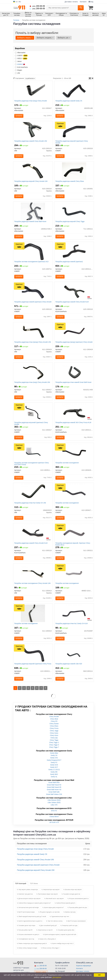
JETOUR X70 (54, 828)
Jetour (18, 61)
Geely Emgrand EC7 (54, 766)
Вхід (91, 2)
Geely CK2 (54, 763)
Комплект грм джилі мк (26, 899)
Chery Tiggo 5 (54, 750)
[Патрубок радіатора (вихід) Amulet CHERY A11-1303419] (74, 334)
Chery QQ (54, 743)
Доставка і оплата (71, 2)
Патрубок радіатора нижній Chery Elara (70, 182)
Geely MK (54, 777)
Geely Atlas (54, 758)
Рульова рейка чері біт (26, 935)
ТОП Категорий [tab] (21, 889)
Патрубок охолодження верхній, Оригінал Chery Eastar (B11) (73, 548)
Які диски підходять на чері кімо (50, 917)
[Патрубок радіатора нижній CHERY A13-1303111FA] (74, 253)
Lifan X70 (54, 810)
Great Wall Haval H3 (54, 790)
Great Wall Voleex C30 (54, 800)
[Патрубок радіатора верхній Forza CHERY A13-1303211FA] (33, 658)
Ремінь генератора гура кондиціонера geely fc (33, 949)
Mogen (19, 70)
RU (20, 2)
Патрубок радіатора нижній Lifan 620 (69, 669)
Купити (19, 116)
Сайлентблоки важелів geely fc (66, 908)
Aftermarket (20, 52)
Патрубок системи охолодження (67, 466)
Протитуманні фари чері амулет (48, 899)
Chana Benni (54, 822)
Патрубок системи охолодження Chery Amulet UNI (33, 588)
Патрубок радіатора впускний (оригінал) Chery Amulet (31, 426)
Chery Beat (54, 724)
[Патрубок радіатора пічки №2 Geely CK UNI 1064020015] (33, 496)
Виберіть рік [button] (63, 38)
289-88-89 (37, 6)
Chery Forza (54, 734)
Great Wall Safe (54, 797)
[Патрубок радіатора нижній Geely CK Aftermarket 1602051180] (74, 91)
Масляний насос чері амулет (55, 904)
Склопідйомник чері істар (26, 944)
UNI (17, 73)
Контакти (83, 2)
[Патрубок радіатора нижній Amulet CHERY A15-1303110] (33, 293)
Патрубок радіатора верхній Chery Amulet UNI (31, 182)
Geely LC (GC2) (54, 775)
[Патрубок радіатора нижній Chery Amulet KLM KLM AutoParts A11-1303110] (33, 537)
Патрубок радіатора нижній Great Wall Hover (30, 223)
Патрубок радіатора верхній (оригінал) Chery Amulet (72, 142)
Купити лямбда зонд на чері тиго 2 (63, 949)
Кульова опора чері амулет (73, 895)
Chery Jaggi (54, 736)
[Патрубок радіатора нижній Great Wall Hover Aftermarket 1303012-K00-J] (33, 212)
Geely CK (54, 761)
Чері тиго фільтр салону (55, 926)
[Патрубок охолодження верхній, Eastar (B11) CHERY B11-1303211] (74, 537)
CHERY (21, 56)
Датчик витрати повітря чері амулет (30, 904)
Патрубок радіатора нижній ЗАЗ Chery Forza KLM (73, 425)
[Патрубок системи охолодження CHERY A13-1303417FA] (74, 496)
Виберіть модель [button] (45, 38)
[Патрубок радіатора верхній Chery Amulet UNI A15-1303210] (33, 172)
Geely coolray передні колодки (28, 953)
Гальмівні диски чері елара (27, 931)
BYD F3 (54, 816)
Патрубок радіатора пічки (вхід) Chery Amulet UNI (32, 385)
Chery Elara (54, 731)
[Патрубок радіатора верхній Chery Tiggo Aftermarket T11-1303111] (74, 212)
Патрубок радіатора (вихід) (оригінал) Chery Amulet (71, 345)
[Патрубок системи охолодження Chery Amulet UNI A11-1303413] (33, 577)
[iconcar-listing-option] (92, 78)
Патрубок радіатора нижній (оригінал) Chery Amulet (30, 305)
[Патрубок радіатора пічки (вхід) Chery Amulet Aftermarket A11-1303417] (33, 91)
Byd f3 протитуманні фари (27, 917)
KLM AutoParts (21, 67)
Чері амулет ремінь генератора (28, 895)
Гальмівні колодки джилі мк (72, 899)
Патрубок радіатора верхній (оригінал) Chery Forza (33, 669)
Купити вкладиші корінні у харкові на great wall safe (60, 940)
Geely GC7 (54, 773)
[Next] (46, 693)
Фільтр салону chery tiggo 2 (51, 953)
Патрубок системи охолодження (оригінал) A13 (32, 263)
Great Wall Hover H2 (54, 795)
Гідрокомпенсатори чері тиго (60, 922)
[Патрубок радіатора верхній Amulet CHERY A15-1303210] (74, 131)
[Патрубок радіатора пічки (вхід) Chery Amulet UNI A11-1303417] (33, 374)
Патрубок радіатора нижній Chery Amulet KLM (72, 304)
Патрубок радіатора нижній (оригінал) (69, 263)
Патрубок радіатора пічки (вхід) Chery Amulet (31, 101)
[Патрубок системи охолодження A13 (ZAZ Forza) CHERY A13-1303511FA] (33, 456)
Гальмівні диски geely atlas (66, 935)
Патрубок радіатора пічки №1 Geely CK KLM (72, 628)
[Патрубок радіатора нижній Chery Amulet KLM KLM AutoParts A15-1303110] (74, 293)
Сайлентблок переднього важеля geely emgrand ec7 (35, 908)
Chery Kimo (54, 741)
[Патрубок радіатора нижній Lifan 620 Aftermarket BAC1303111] (74, 658)
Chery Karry (54, 738)
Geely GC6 (54, 770)
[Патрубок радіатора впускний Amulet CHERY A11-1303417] (33, 415)
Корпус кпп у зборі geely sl (48, 944)
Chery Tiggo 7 (54, 753)
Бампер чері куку (70, 917)
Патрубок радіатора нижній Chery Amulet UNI (31, 141)
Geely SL (54, 782)
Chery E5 (54, 727)
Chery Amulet (54, 722)
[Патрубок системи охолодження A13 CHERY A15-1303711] (33, 253)
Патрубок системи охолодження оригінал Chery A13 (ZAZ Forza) (32, 467)
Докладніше (57, 977)
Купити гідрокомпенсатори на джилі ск (30, 926)
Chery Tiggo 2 (54, 748)
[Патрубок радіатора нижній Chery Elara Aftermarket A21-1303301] (74, 172)
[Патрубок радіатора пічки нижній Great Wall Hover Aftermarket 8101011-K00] (74, 374)
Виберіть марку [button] (25, 38)
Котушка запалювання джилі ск (79, 904)
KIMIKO (21, 64)
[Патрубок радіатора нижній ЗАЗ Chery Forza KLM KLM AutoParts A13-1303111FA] (74, 415)
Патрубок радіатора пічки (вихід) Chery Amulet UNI (33, 344)
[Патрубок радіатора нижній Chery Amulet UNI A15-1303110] (33, 131)
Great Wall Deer (54, 788)
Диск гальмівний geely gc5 (49, 931)
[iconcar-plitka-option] (90, 78)
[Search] (81, 8)
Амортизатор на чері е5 (45, 935)
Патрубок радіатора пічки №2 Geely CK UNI (30, 507)
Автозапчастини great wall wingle (29, 913)
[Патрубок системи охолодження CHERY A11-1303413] (33, 618)
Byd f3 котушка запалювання (77, 926)
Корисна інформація (84, 971)
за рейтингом (30, 78)
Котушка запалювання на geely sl (29, 940)
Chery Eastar (54, 729)
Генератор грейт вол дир (70, 931)
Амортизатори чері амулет (51, 895)
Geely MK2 (54, 780)
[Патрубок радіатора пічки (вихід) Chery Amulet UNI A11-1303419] (33, 334)
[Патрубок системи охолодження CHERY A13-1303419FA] (74, 456)
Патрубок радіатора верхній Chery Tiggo (70, 223)
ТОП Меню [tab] (34, 889)
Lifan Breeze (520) (54, 806)
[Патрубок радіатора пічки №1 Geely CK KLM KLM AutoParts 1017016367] (74, 618)
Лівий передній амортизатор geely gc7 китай (32, 922)
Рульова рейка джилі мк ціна (78, 913)
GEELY (21, 58)
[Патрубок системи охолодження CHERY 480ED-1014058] (74, 577)
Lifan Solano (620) (54, 808)
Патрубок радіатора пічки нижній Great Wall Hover (74, 385)
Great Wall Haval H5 (54, 793)
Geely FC (54, 768)
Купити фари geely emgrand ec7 (54, 913)
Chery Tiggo (54, 746)
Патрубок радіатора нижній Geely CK (69, 101)
